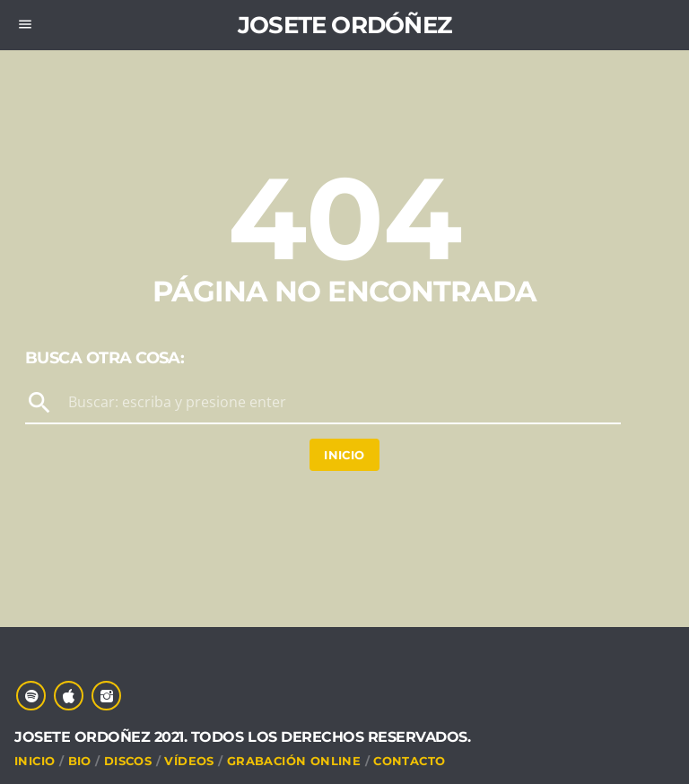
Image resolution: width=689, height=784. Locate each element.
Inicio (344, 455)
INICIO (35, 761)
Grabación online (294, 761)
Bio (80, 761)
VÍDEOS (189, 761)
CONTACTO (409, 761)
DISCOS (128, 761)
